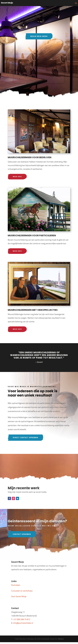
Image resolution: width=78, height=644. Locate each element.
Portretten (16, 586)
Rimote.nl (61, 639)
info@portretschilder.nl (23, 623)
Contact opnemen (22, 535)
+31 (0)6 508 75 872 (22, 620)
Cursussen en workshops (22, 591)
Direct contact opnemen (26, 438)
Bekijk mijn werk (39, 36)
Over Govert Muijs (19, 597)
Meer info (17, 177)
